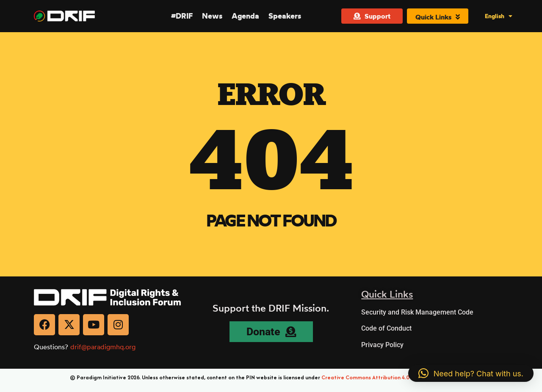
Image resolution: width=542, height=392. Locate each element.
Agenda (245, 16)
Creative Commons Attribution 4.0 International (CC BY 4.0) (397, 377)
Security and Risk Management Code (417, 312)
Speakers (285, 16)
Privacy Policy (382, 345)
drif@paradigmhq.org (103, 347)
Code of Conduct (386, 328)
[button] (471, 373)
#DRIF (182, 16)
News (212, 16)
